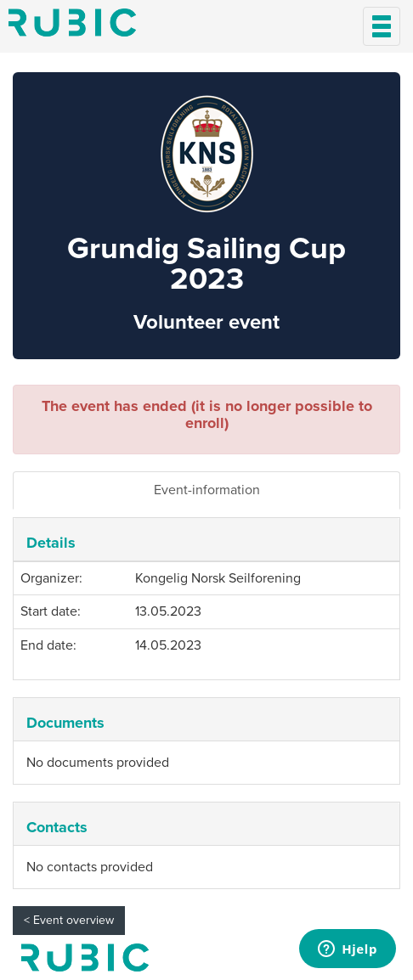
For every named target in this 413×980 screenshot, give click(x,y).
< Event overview (69, 920)
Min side (72, 23)
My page (85, 957)
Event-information (207, 490)
